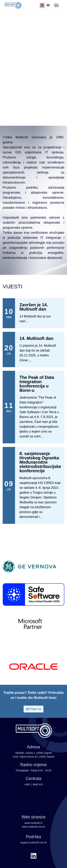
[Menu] (56, 5)
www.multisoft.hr (34, 823)
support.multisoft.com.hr (33, 842)
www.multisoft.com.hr (33, 827)
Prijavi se (33, 709)
